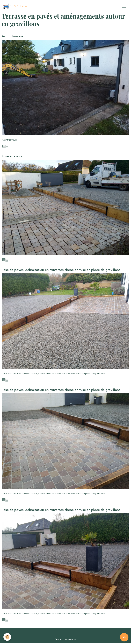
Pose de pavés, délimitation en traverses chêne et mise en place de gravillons (61, 270)
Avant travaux (13, 36)
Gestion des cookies (65, 639)
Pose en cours (12, 156)
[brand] (16, 6)
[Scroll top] (124, 637)
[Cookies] (7, 637)
